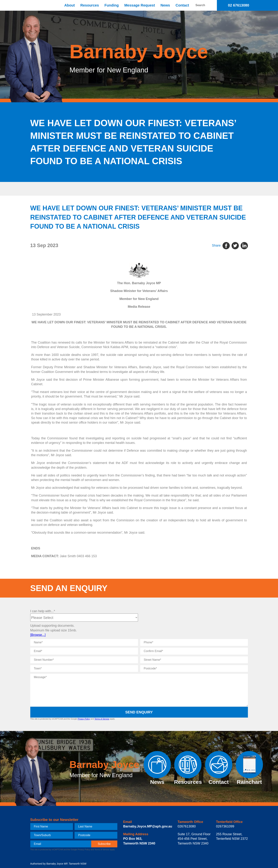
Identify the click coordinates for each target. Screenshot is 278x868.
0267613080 (187, 826)
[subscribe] (104, 844)
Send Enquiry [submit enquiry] (139, 712)
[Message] (139, 690)
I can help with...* (43, 611)
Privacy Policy (84, 719)
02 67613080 (239, 5)
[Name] (84, 642)
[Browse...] (38, 635)
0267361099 (225, 826)
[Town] (84, 669)
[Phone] (194, 642)
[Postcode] (194, 669)
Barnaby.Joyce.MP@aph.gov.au (148, 826)
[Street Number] (84, 660)
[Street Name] (194, 660)
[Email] (84, 651)
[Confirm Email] (194, 651)
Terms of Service (102, 719)
